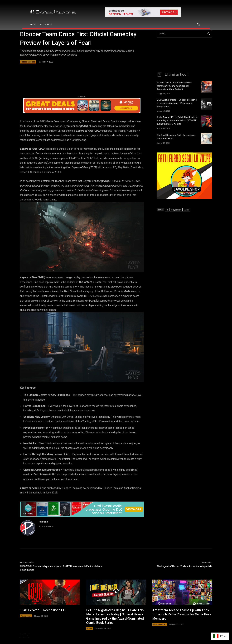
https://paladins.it (46, 526)
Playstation (176, 210)
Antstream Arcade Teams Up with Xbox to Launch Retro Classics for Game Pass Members (182, 614)
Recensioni (26, 616)
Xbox (187, 210)
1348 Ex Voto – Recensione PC (43, 610)
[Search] (209, 34)
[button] (198, 24)
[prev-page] (22, 635)
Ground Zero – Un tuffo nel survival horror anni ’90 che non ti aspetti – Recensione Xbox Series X (174, 86)
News (89, 628)
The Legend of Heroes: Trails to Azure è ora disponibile (184, 566)
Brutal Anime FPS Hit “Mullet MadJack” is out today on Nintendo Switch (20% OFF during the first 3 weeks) (177, 121)
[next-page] (27, 635)
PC (167, 210)
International (28, 62)
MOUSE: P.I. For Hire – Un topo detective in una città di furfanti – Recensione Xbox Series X (177, 103)
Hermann (43, 522)
